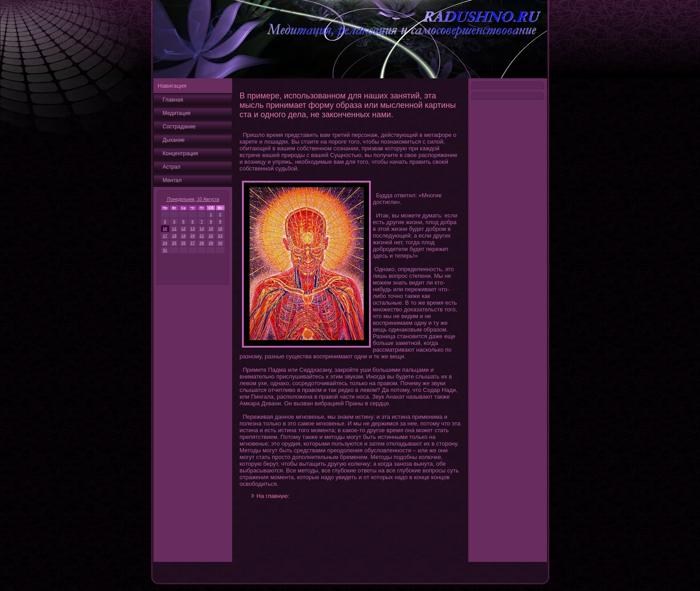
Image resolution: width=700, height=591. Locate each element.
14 (202, 229)
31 (165, 250)
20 (193, 236)
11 (174, 229)
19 (183, 236)
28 (202, 243)
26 (183, 243)
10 (165, 229)
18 (174, 236)
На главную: (273, 496)
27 (193, 243)
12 (183, 229)
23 (220, 236)
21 (202, 236)
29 (211, 243)
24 (165, 243)
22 (211, 236)
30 (220, 243)
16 (220, 229)
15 (211, 229)
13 (193, 229)
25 (174, 243)
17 (165, 236)
